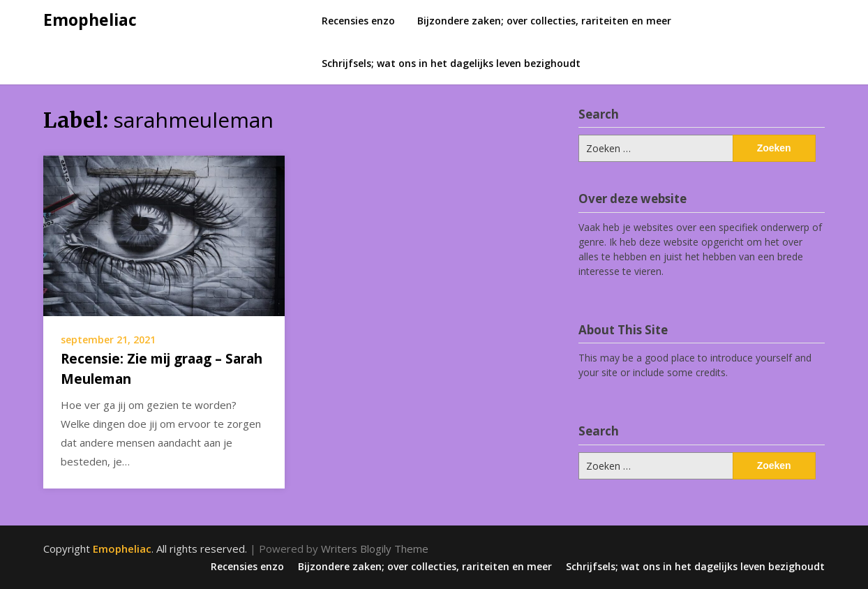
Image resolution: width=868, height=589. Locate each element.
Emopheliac (90, 20)
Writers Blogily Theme (375, 549)
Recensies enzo (358, 21)
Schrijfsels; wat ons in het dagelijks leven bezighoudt (451, 63)
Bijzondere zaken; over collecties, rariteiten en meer (544, 21)
